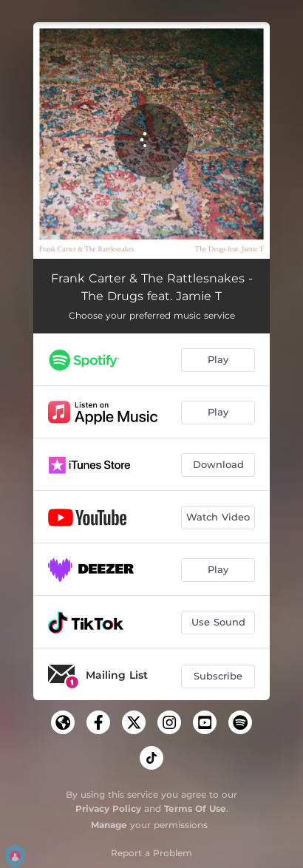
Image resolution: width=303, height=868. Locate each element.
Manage (109, 825)
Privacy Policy (108, 808)
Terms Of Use (195, 808)
